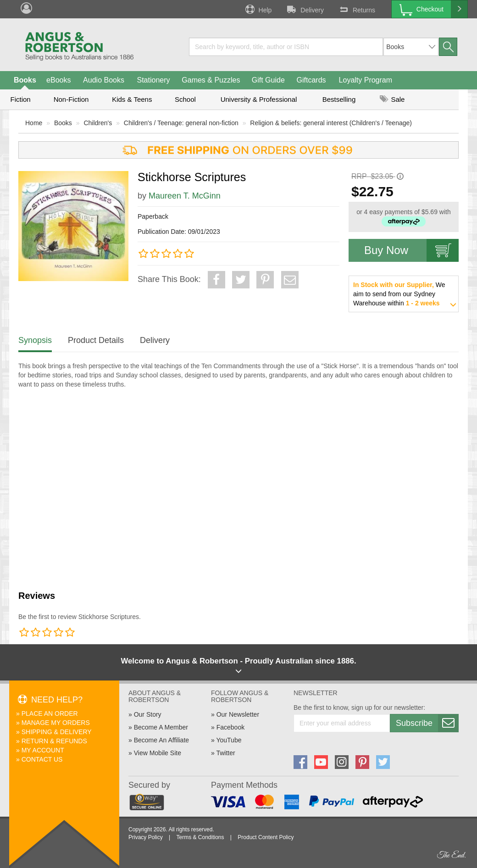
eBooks (58, 80)
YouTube (229, 740)
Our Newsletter (238, 714)
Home (34, 123)
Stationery (153, 80)
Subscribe (427, 723)
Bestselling (339, 99)
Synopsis (35, 340)
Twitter (225, 753)
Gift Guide (268, 80)
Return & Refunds (54, 741)
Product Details (96, 340)
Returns (356, 9)
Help (258, 9)
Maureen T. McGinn (185, 196)
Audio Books (104, 80)
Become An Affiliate (161, 740)
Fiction (20, 99)
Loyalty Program (366, 80)
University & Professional (259, 99)
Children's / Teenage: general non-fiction (181, 123)
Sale (392, 99)
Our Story (148, 714)
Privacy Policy (146, 837)
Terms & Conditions (200, 837)
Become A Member (161, 727)
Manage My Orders (56, 723)
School (185, 99)
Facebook (230, 727)
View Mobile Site (158, 753)
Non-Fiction (71, 99)
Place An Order (50, 713)
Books (25, 80)
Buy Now (411, 250)
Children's (98, 123)
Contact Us (42, 759)
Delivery (305, 9)
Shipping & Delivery (57, 732)
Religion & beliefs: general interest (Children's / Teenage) (331, 123)
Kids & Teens (132, 99)
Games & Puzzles (211, 80)
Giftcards (311, 80)
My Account (43, 750)
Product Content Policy (266, 837)
